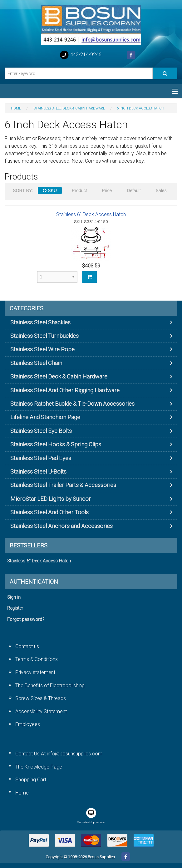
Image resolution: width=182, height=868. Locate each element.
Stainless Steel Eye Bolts (41, 431)
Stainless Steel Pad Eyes (41, 458)
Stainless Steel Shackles (40, 322)
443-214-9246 (80, 55)
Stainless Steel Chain (36, 363)
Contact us (27, 646)
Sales (161, 190)
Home (22, 793)
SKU (50, 190)
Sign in (14, 597)
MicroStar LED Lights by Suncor (51, 499)
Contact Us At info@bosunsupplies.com (59, 754)
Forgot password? (26, 619)
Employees (28, 724)
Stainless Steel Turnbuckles (44, 336)
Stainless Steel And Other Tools (49, 512)
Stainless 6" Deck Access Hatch (91, 214)
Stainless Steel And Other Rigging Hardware (65, 390)
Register (15, 608)
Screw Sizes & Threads (41, 698)
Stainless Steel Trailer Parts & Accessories (63, 485)
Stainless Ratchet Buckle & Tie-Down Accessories (72, 404)
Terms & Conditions (37, 659)
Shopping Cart (31, 780)
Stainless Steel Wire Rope (42, 349)
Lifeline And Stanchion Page (45, 417)
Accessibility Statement (41, 711)
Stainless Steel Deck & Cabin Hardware (59, 376)
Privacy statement (35, 672)
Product (79, 190)
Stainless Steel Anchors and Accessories (61, 526)
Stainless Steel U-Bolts (38, 472)
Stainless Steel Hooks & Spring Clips (56, 444)
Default (134, 190)
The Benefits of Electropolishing (50, 685)
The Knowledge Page (39, 767)
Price (107, 190)
